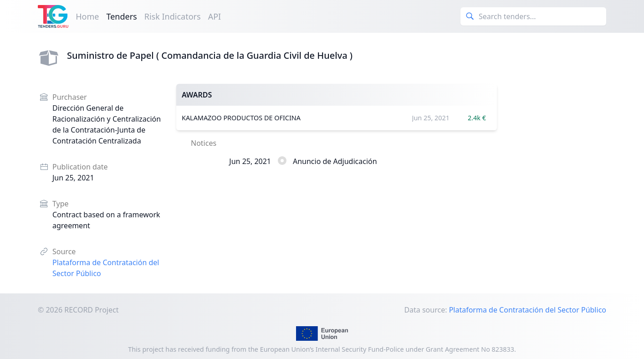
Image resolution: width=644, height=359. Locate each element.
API (215, 16)
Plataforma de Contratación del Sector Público (528, 310)
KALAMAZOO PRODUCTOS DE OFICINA (241, 118)
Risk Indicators (173, 16)
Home (87, 16)
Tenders (121, 16)
